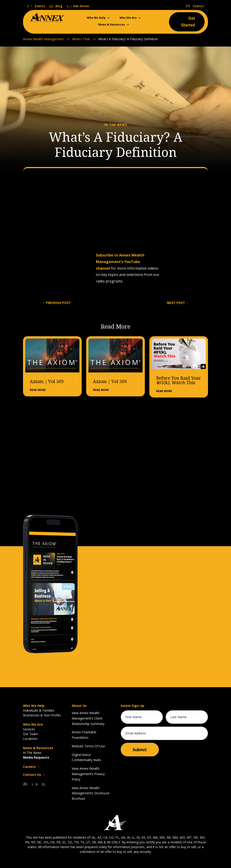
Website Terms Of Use (88, 746)
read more (38, 390)
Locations (30, 739)
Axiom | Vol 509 (47, 381)
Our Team (30, 734)
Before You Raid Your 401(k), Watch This (179, 380)
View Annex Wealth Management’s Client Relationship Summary (88, 718)
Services (29, 729)
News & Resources (112, 25)
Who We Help (96, 18)
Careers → (31, 767)
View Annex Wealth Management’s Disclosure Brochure (91, 793)
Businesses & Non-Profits (42, 715)
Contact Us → (34, 775)
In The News (32, 753)
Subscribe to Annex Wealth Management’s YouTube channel (120, 262)
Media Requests (36, 757)
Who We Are (128, 18)
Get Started (188, 22)
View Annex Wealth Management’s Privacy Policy (88, 774)
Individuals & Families (39, 710)
